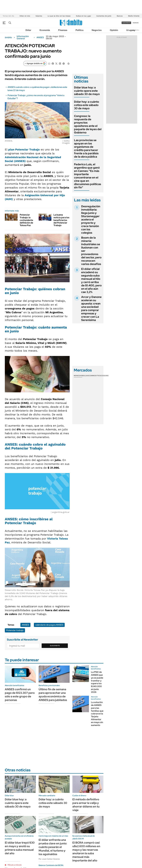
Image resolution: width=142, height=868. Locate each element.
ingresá (136, 23)
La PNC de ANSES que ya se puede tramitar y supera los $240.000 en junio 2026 (97, 682)
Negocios (97, 30)
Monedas (78, 376)
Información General (23, 37)
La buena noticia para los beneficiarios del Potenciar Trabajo (61, 220)
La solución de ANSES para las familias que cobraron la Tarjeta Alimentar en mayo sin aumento (97, 714)
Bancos (120, 16)
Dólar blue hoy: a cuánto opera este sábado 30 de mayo (87, 91)
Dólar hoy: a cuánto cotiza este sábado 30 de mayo (87, 105)
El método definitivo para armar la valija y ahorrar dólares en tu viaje (86, 805)
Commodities (95, 376)
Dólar (28, 30)
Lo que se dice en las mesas (59, 16)
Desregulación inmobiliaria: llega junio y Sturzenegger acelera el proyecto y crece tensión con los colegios (91, 220)
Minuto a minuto (15, 865)
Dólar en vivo (25, 16)
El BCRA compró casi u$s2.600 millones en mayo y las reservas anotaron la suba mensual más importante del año (86, 852)
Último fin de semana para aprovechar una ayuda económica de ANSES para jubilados (53, 695)
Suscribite (55, 646)
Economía (45, 30)
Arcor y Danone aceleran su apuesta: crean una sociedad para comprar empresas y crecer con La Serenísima (91, 308)
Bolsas (85, 376)
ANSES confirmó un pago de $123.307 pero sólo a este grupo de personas (20, 695)
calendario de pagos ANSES (49, 625)
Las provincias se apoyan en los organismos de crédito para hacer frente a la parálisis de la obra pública (86, 148)
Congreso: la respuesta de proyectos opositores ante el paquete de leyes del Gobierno (88, 124)
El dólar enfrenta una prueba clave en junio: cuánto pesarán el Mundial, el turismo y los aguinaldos (53, 847)
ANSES (40, 37)
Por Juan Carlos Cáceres (49, 859)
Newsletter (136, 30)
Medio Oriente (134, 16)
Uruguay (131, 30)
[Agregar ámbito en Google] (35, 63)
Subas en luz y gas (83, 16)
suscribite (126, 23)
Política (79, 30)
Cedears (105, 376)
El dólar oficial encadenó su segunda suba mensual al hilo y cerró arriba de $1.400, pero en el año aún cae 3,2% (91, 280)
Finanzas (63, 30)
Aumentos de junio (104, 16)
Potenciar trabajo (15, 630)
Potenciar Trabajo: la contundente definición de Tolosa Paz (26, 220)
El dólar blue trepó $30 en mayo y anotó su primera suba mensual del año (20, 848)
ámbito (8, 37)
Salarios (39, 16)
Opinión (114, 30)
